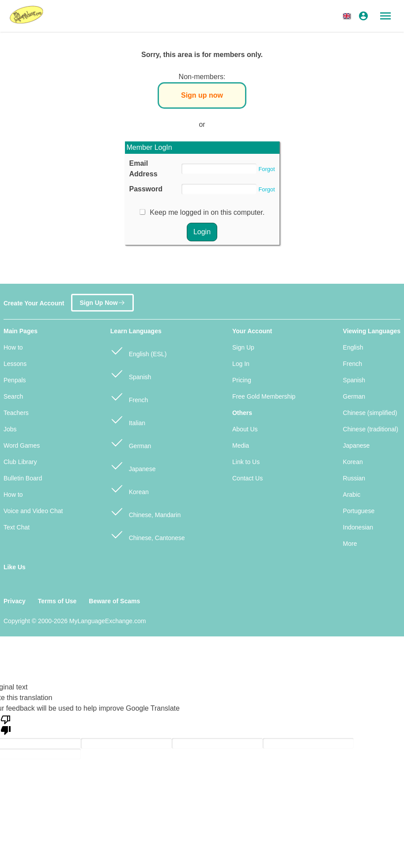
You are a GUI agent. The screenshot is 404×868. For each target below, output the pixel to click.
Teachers (16, 413)
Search (13, 396)
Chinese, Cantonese (148, 534)
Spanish (131, 373)
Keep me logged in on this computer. (207, 212)
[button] (348, 16)
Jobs (10, 429)
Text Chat (17, 527)
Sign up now (202, 95)
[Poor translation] (6, 724)
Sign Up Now (102, 299)
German (131, 442)
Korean (130, 488)
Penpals (15, 380)
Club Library (20, 462)
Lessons (15, 364)
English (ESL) (138, 350)
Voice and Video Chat (33, 511)
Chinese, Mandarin (145, 511)
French (129, 396)
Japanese (133, 465)
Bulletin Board (23, 478)
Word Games (22, 445)
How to (13, 347)
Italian (128, 419)
